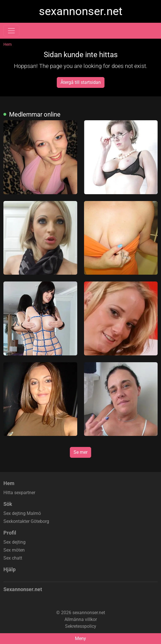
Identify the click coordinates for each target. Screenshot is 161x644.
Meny (80, 638)
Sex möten (14, 550)
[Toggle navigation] (11, 31)
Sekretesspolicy (81, 626)
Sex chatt (13, 558)
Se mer (80, 452)
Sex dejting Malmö (22, 513)
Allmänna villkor (81, 619)
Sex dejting (14, 542)
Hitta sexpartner (19, 493)
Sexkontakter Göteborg (26, 521)
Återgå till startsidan (81, 82)
